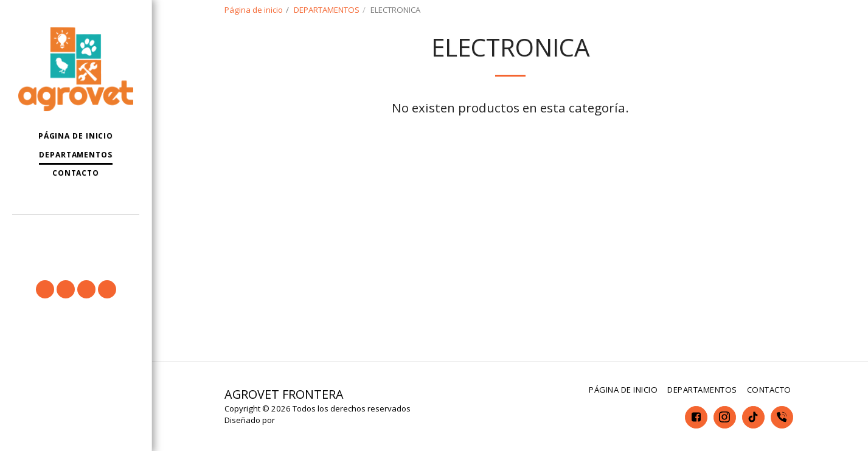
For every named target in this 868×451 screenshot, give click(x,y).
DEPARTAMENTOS (327, 10)
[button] (76, 232)
